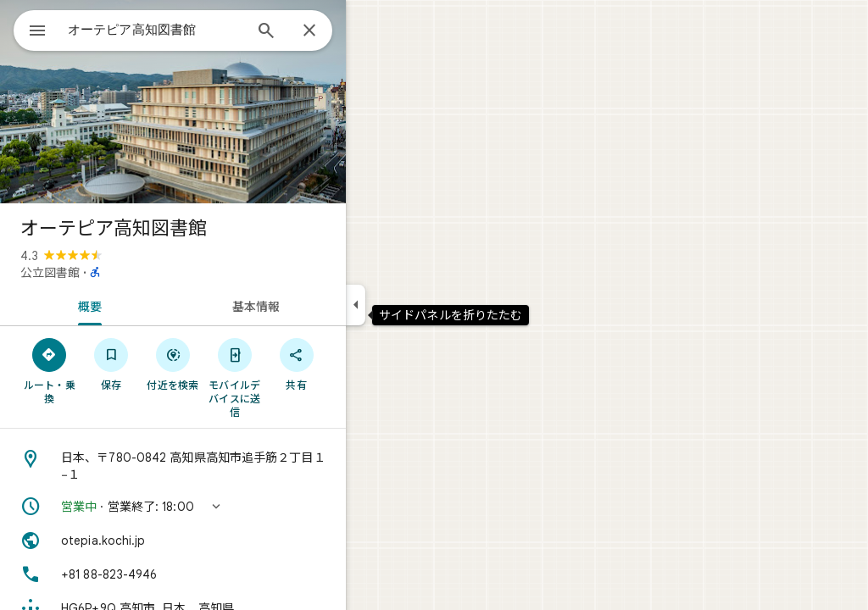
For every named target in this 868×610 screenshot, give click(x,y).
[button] (234, 507)
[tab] (147, 305)
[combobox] (199, 30)
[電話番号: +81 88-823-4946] (234, 574)
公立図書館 (111, 273)
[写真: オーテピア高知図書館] (234, 102)
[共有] (357, 363)
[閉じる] (370, 31)
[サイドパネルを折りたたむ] (417, 305)
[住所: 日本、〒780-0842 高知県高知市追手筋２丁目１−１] (234, 466)
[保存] (172, 363)
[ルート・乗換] (111, 370)
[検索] (327, 32)
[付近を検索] (234, 363)
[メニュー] (31, 29)
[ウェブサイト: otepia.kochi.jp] (234, 541)
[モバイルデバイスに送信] (295, 377)
